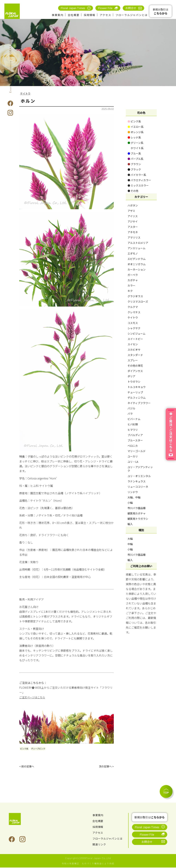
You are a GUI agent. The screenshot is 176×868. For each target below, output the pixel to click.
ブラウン (134, 164)
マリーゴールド (137, 451)
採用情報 (90, 15)
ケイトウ (26, 93)
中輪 (130, 544)
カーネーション (137, 269)
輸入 (130, 524)
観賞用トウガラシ (138, 519)
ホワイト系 (136, 148)
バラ (130, 414)
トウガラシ (134, 382)
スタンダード (135, 355)
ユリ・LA (133, 462)
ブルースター (135, 440)
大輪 (130, 539)
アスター (133, 227)
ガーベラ (133, 275)
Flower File (105, 8)
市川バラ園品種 (137, 508)
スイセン (133, 344)
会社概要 (74, 15)
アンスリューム (136, 248)
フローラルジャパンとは (132, 15)
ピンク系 (24, 749)
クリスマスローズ (138, 301)
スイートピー (135, 339)
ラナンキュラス (137, 481)
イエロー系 (136, 127)
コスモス (133, 323)
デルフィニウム (137, 398)
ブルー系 (134, 153)
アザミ (131, 211)
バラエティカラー (139, 180)
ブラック (134, 169)
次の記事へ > (106, 767)
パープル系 (135, 159)
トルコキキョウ (137, 387)
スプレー (133, 360)
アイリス (133, 216)
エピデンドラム (137, 259)
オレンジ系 (136, 132)
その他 (133, 191)
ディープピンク (38, 749)
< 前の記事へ (27, 767)
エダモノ (133, 253)
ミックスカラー (138, 185)
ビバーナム (134, 419)
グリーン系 (135, 143)
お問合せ (131, 8)
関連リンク (100, 845)
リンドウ (133, 492)
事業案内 (58, 15)
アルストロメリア (138, 243)
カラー (131, 285)
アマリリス (134, 237)
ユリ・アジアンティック (140, 469)
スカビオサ (134, 350)
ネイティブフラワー (139, 403)
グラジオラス (135, 296)
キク (130, 291)
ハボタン (133, 205)
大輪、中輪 (134, 497)
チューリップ (135, 392)
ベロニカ (133, 446)
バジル (131, 408)
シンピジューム (136, 334)
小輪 (130, 503)
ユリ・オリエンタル (139, 476)
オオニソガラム (137, 264)
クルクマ (133, 307)
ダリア (131, 376)
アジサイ (133, 221)
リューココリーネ (138, 487)
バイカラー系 (137, 175)
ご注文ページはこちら (33, 697)
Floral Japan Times (73, 8)
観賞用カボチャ (137, 513)
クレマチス (134, 312)
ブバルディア (135, 435)
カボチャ (133, 280)
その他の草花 (135, 366)
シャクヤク (134, 328)
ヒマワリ (133, 430)
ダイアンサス (135, 371)
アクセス (105, 15)
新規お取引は (161, 11)
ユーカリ (133, 456)
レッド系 (134, 137)
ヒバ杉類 (133, 424)
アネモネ (133, 232)
